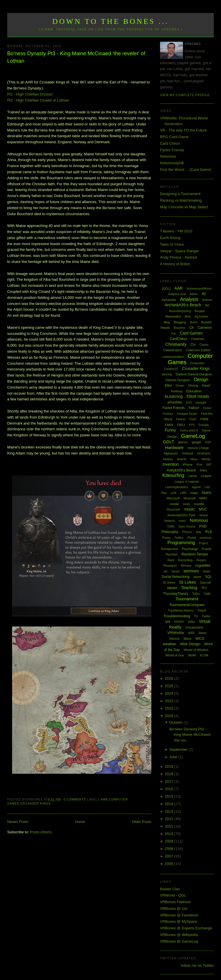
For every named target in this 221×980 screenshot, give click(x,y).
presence (206, 538)
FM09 (169, 425)
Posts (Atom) (41, 832)
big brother (201, 317)
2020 (170, 716)
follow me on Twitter (197, 965)
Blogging (180, 322)
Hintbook (187, 453)
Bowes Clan (170, 889)
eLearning (174, 396)
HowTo (182, 459)
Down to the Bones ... (111, 21)
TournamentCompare (187, 605)
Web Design (190, 644)
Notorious (168, 156)
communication (173, 357)
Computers (198, 363)
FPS (192, 425)
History (168, 459)
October (176, 722)
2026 (170, 678)
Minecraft (189, 498)
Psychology (190, 549)
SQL (209, 577)
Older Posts (142, 822)
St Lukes (188, 582)
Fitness (181, 419)
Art (207, 305)
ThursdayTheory (176, 594)
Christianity (176, 344)
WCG (200, 638)
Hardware (174, 447)
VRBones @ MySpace (179, 921)
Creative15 (171, 369)
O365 (171, 527)
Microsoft (173, 498)
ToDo (196, 594)
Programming (181, 543)
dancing (167, 374)
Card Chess (170, 143)
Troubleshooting (177, 616)
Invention (171, 464)
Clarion (204, 345)
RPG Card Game (174, 137)
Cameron (205, 328)
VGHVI (179, 622)
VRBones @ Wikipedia (179, 935)
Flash (193, 419)
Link (174, 493)
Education (194, 391)
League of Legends (187, 482)
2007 (170, 856)
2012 (170, 819)
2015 (170, 796)
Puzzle (206, 549)
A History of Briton (175, 264)
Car (174, 334)
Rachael (172, 554)
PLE (209, 532)
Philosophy (170, 532)
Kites (203, 470)
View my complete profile (185, 95)
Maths (207, 493)
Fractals (204, 425)
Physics (187, 532)
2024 (170, 693)
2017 (170, 781)
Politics (179, 538)
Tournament (187, 599)
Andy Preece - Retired (178, 257)
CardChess (178, 339)
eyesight (201, 403)
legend (196, 487)
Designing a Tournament (180, 194)
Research (170, 566)
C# (192, 328)
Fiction (207, 408)
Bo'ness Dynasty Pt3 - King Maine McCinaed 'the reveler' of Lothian (76, 57)
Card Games (191, 333)
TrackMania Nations (181, 611)
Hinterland (204, 453)
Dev (168, 385)
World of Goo (175, 655)
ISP (209, 465)
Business (179, 328)
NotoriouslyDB (172, 163)
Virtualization (194, 627)
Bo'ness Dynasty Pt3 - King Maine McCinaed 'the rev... (190, 735)
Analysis (189, 299)
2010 (170, 834)
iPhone (188, 465)
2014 (170, 804)
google (196, 442)
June (174, 757)
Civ (193, 345)
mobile (174, 504)
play (199, 532)
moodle (199, 504)
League (206, 476)
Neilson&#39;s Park (181, 515)
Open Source (187, 527)
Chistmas (197, 339)
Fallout (194, 408)
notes (182, 521)
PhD (203, 526)
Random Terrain (195, 554)
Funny (170, 430)
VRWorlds (176, 633)
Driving (193, 385)
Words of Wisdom (196, 650)
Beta (188, 317)
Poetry (166, 538)
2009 (170, 841)
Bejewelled (173, 316)
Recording (185, 560)
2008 (170, 849)
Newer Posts (18, 822)
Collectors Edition (198, 350)
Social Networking (176, 577)
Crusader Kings (35, 804)
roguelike (203, 565)
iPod (199, 465)
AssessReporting (180, 311)
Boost (194, 322)
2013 (170, 811)
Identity (206, 459)
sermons (191, 571)
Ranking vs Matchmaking (181, 200)
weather (169, 644)
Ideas (194, 459)
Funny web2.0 (189, 430)
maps (194, 493)
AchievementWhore (199, 289)
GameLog (193, 436)
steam (172, 588)
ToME (207, 594)
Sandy (176, 571)
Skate (207, 571)
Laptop (193, 476)
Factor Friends (172, 150)
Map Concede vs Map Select (184, 207)
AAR (104, 800)
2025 (170, 686)
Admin (194, 294)
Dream (180, 386)
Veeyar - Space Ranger (179, 251)
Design (201, 380)
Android (207, 300)
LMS (183, 493)
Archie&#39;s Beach (183, 305)
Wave (188, 639)
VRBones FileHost (175, 902)
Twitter (206, 616)
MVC (203, 509)
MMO (203, 498)
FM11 (181, 425)
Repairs (201, 560)
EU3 (189, 403)
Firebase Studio (187, 414)
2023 (170, 701)
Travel (202, 610)
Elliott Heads (198, 396)
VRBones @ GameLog (179, 941)
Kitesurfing (173, 475)
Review (186, 566)
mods (186, 504)
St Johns (169, 582)
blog (167, 322)
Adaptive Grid (177, 294)
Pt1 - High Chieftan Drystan (30, 94)
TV (196, 616)
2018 (170, 774)
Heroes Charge (198, 448)
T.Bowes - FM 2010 (176, 231)
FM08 (204, 419)
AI (204, 294)
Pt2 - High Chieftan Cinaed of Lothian (38, 100)
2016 (170, 789)
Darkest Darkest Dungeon (194, 374)
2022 (170, 708)
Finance (168, 414)
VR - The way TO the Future (183, 130)
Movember (174, 510)
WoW (192, 655)
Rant (171, 560)
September (179, 749)
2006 (170, 864)
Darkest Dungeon (178, 380)
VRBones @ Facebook (179, 915)
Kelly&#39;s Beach (181, 470)
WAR (191, 633)
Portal (192, 538)
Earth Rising (170, 238)
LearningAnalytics (177, 487)
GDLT (168, 442)
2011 (170, 826)
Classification (173, 350)
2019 (170, 766)
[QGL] (166, 289)
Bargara (200, 311)
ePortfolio (175, 402)
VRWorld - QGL (173, 895)
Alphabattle (169, 300)
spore (197, 577)
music (189, 509)
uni (167, 621)
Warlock (174, 639)
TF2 (204, 588)
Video (191, 622)
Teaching (189, 588)
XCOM (204, 655)
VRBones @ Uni (174, 909)
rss (166, 571)
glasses (183, 442)
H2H (208, 442)
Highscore (171, 453)
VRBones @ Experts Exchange (186, 928)
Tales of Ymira (172, 244)
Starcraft (205, 583)
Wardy (202, 633)
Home (80, 822)
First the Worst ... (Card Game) (186, 170)
